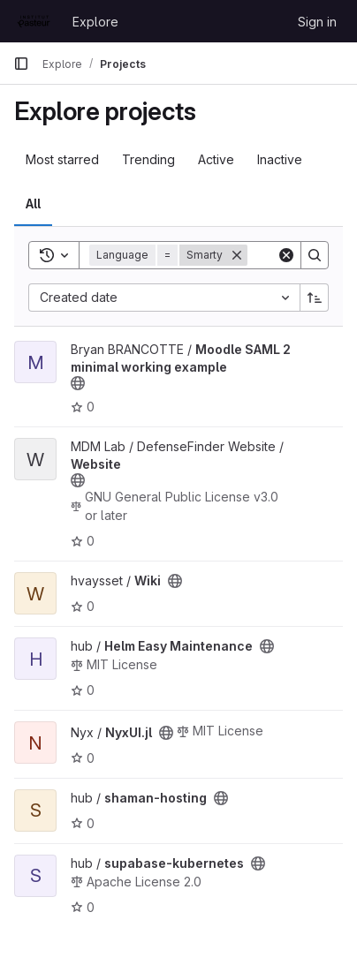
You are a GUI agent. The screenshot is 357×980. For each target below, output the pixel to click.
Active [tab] (216, 159)
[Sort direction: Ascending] (315, 298)
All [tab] (33, 204)
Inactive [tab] (280, 159)
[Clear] (286, 255)
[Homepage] (34, 21)
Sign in (317, 22)
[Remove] (237, 255)
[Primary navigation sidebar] (21, 64)
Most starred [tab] (62, 159)
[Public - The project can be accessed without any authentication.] (78, 383)
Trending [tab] (148, 159)
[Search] (315, 255)
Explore (95, 22)
